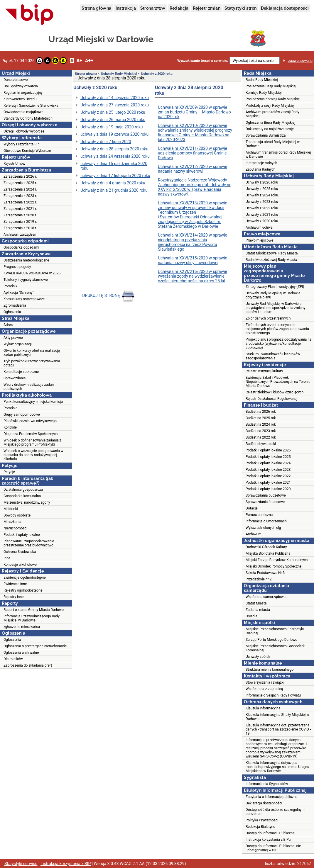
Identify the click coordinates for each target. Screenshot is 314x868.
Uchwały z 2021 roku (262, 215)
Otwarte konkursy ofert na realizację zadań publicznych (32, 353)
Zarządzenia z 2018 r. (20, 228)
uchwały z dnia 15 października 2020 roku (114, 166)
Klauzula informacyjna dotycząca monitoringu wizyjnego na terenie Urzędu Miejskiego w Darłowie (277, 767)
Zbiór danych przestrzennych (268, 318)
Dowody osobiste (17, 515)
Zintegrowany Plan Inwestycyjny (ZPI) (275, 287)
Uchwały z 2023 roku (262, 202)
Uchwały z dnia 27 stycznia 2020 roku (115, 105)
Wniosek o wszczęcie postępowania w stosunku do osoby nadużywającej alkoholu (33, 455)
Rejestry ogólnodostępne (23, 590)
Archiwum (254, 534)
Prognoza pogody (17, 267)
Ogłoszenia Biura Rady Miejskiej (270, 123)
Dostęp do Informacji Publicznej (270, 833)
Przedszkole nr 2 (259, 579)
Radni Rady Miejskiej (262, 80)
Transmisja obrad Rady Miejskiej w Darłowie (273, 144)
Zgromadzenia (15, 305)
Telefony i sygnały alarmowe (26, 280)
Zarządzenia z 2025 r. (20, 183)
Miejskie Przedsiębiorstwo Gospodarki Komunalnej (276, 648)
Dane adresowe (16, 80)
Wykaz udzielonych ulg (263, 528)
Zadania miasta (258, 610)
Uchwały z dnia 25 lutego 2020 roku (113, 112)
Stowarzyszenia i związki (265, 682)
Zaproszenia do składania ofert (28, 665)
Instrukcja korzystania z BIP (66, 864)
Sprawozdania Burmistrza (266, 135)
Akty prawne (13, 338)
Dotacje (252, 508)
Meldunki (11, 509)
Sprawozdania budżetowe (266, 495)
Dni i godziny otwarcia (21, 86)
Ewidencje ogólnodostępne (25, 577)
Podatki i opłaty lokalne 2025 (268, 457)
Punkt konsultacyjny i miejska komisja (33, 402)
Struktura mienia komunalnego (270, 670)
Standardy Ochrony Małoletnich (28, 118)
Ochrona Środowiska (20, 552)
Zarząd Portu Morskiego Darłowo (271, 640)
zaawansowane (300, 61)
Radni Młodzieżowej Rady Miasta (271, 260)
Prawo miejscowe (259, 240)
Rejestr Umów (14, 164)
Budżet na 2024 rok (261, 424)
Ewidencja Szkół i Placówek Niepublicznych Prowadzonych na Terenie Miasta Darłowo (278, 382)
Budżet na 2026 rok (261, 412)
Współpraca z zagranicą (264, 689)
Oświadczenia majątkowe (23, 112)
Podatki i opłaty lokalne (22, 535)
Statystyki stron (240, 8)
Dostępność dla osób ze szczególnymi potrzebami (276, 812)
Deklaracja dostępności (285, 8)
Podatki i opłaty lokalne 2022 (268, 476)
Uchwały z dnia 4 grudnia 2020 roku (113, 183)
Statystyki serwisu (21, 864)
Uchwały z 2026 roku (262, 182)
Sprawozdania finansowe (265, 502)
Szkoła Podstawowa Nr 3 (265, 573)
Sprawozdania (15, 378)
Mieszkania (12, 522)
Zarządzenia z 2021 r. (20, 209)
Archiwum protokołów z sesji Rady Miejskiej (272, 114)
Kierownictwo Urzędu (20, 99)
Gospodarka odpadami (21, 247)
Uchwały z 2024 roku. (262, 195)
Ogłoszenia (12, 312)
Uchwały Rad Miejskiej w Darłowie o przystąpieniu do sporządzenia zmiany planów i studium (275, 308)
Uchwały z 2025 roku (262, 189)
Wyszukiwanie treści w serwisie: (203, 61)
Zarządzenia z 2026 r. (20, 176)
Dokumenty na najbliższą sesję (270, 129)
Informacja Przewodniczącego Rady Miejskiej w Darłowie (32, 618)
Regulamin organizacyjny (23, 93)
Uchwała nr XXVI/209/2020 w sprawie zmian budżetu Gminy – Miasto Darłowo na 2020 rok (194, 112)
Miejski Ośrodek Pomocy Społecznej (274, 566)
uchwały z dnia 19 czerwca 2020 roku (114, 134)
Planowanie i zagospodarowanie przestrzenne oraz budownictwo (29, 543)
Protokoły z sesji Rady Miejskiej (270, 106)
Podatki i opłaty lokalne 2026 (268, 450)
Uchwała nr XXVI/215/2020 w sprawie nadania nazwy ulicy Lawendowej (193, 260)
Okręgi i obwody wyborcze (24, 131)
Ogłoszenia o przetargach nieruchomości (36, 646)
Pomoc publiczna (259, 515)
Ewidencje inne (15, 584)
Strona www (153, 8)
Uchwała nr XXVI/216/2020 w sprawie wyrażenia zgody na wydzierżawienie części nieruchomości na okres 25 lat (193, 276)
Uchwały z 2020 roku (157, 74)
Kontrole (10, 427)
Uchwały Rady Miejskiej (119, 74)
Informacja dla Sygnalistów (267, 784)
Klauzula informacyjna (263, 708)
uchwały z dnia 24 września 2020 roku (115, 156)
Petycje (9, 472)
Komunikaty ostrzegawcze (24, 299)
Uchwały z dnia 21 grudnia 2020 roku (114, 190)
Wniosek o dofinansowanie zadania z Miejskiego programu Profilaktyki (32, 442)
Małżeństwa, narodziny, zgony (27, 502)
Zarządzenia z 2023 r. (20, 196)
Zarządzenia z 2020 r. (20, 215)
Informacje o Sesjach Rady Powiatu (273, 695)
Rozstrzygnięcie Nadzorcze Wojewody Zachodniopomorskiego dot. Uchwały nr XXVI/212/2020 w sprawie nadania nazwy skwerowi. (194, 187)
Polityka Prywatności (262, 820)
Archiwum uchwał (260, 227)
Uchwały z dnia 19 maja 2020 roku (112, 127)
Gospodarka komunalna (22, 496)
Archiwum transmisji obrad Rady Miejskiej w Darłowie (278, 154)
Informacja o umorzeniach (266, 521)
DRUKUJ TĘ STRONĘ (109, 295)
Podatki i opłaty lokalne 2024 (268, 463)
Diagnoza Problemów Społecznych (31, 434)
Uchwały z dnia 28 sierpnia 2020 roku (114, 149)
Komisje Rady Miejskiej (264, 93)
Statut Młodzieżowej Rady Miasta (272, 253)
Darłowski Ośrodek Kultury (266, 547)
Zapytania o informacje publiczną (272, 797)
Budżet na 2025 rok (261, 418)
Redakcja (179, 8)
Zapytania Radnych (260, 169)
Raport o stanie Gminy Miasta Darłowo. (34, 610)
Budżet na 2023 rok (261, 431)
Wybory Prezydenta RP (21, 144)
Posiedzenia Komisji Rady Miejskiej (273, 99)
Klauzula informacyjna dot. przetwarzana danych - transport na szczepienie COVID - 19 (278, 729)
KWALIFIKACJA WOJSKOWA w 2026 (32, 273)
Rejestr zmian (207, 8)
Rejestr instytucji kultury (264, 371)
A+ (79, 61)
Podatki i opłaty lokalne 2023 (268, 470)
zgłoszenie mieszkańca (22, 627)
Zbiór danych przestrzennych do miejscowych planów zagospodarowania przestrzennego (277, 329)
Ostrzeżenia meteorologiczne (26, 260)
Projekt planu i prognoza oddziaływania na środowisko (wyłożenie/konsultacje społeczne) (278, 344)
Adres (8, 325)
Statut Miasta (256, 603)
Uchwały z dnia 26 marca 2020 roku (113, 120)
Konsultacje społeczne (21, 372)
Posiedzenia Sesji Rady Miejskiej (271, 86)
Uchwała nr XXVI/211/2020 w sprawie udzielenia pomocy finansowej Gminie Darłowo (193, 153)
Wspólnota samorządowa (266, 597)
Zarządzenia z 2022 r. (20, 202)
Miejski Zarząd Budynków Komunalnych (277, 560)
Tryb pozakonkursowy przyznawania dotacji (32, 363)
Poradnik (10, 286)
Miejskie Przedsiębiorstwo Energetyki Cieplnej (275, 631)
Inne (7, 558)
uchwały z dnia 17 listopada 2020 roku (115, 176)
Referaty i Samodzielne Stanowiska (31, 106)
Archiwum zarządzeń (20, 235)
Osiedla (251, 616)
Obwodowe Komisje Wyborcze (27, 151)
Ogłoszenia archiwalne (21, 653)
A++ (89, 61)
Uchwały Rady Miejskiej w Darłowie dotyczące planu (273, 295)
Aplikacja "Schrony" (19, 293)
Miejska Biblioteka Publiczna (268, 553)
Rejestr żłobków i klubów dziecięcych (275, 392)
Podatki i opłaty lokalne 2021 (268, 483)
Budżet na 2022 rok (261, 437)
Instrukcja (126, 8)
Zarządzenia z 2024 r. (20, 189)
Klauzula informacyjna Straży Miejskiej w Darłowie (277, 717)
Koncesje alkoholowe (20, 565)
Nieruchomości (15, 528)
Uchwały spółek (258, 657)
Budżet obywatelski (261, 444)
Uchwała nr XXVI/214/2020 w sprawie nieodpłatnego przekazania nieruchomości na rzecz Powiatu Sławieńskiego (193, 242)
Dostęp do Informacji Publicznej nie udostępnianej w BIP (273, 848)
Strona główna (96, 8)
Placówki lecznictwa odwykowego (30, 421)
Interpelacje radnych (261, 163)
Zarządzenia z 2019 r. (20, 222)
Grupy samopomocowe (22, 415)
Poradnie (10, 408)
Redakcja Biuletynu (260, 827)
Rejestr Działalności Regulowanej (271, 399)
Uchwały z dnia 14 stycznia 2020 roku (115, 98)
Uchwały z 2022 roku (262, 208)
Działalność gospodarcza (23, 490)
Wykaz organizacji (18, 344)
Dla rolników (13, 659)
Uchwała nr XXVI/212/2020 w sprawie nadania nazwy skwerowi (193, 169)
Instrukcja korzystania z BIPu (268, 840)
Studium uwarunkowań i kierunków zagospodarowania (273, 356)
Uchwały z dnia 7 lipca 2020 (106, 142)
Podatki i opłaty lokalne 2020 (268, 489)
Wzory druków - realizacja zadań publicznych (29, 387)
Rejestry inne (13, 597)
